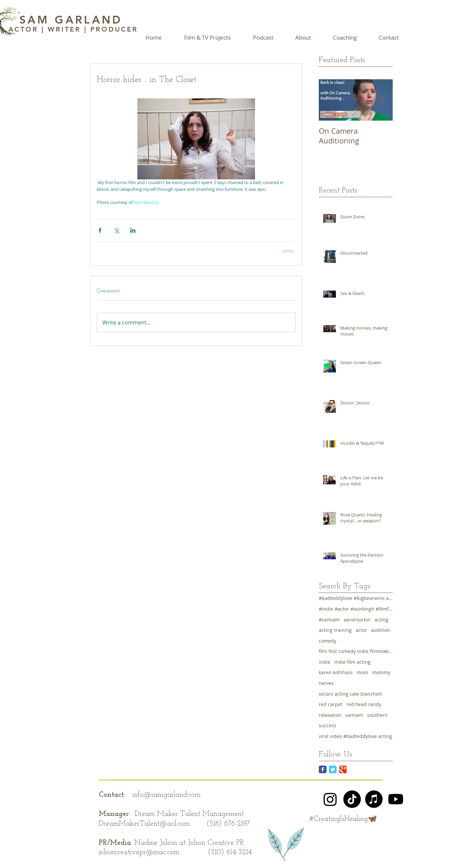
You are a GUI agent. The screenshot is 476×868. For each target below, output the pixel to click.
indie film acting (352, 662)
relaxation (330, 715)
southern (377, 715)
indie (324, 662)
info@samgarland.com (166, 795)
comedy (328, 641)
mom (362, 672)
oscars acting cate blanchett (350, 694)
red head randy (364, 704)
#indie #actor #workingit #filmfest (356, 609)
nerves (326, 683)
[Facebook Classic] (323, 769)
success (328, 725)
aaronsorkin (357, 620)
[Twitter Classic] (333, 769)
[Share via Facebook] (100, 230)
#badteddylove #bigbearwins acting (356, 598)
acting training (335, 630)
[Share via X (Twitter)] (116, 230)
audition (381, 630)
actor (361, 630)
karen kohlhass (336, 672)
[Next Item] (382, 100)
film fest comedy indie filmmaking (356, 651)
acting (381, 620)
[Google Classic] (343, 769)
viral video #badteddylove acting (355, 736)
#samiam (329, 620)
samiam (354, 715)
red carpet (331, 704)
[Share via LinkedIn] (133, 230)
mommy (381, 672)
